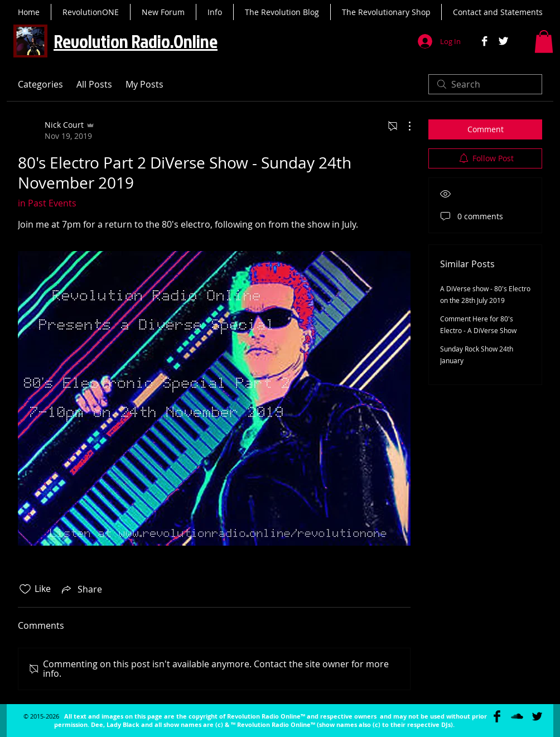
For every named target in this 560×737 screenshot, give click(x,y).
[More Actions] (404, 126)
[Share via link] (81, 589)
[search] (485, 84)
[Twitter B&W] (503, 41)
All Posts (94, 84)
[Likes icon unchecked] (25, 589)
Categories (40, 84)
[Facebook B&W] (484, 41)
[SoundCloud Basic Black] (517, 716)
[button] (544, 42)
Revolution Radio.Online (136, 41)
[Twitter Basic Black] (537, 716)
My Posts (144, 84)
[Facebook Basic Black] (497, 716)
